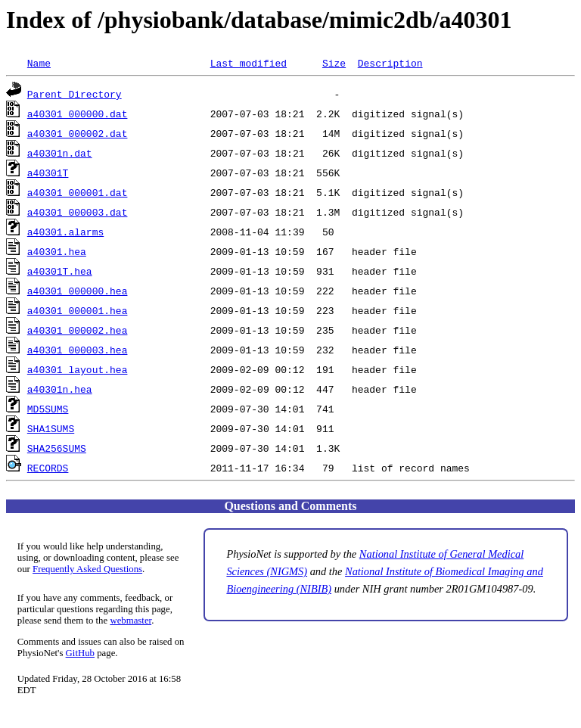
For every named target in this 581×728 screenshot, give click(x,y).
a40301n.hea (60, 389)
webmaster (130, 621)
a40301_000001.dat (78, 192)
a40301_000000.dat (78, 114)
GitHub (80, 653)
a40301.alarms (65, 232)
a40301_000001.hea (78, 310)
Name (39, 63)
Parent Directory (75, 94)
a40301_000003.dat (78, 212)
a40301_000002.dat (78, 133)
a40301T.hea (60, 271)
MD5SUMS (48, 409)
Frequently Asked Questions (87, 569)
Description (390, 63)
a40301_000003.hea (78, 350)
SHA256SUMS (57, 448)
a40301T (48, 173)
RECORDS (48, 468)
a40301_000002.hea (78, 330)
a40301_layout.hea (78, 369)
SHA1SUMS (51, 428)
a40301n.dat (60, 153)
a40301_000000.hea (78, 291)
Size (334, 63)
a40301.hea (57, 251)
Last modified (249, 63)
